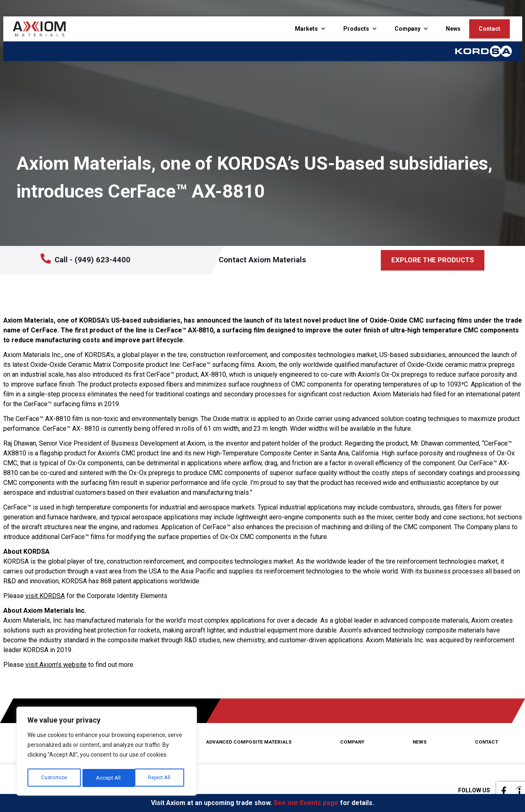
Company (407, 29)
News (453, 29)
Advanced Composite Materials (251, 742)
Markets (306, 29)
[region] (107, 753)
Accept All (160, 778)
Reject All (108, 778)
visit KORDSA (45, 596)
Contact (490, 29)
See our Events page (306, 803)
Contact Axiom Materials (272, 260)
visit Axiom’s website (56, 665)
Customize (54, 778)
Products (356, 29)
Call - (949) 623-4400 (84, 260)
